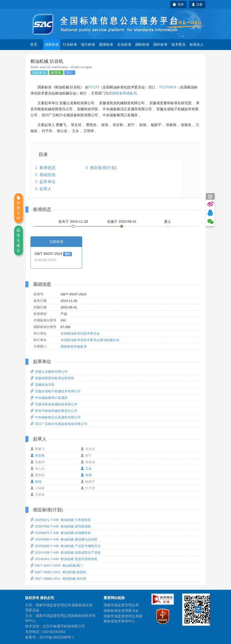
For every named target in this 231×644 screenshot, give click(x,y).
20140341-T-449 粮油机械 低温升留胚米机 (64, 559)
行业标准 (70, 44)
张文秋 (38, 455)
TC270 (94, 87)
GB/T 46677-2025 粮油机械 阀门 (57, 566)
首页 (34, 44)
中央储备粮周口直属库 (49, 398)
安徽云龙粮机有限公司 (49, 372)
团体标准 (106, 44)
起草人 (45, 189)
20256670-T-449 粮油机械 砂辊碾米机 (61, 533)
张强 (86, 475)
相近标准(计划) (103, 168)
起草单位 (48, 182)
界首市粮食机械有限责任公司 (54, 411)
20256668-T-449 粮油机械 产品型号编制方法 (66, 546)
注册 (197, 5)
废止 (168, 222)
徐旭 (36, 482)
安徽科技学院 (42, 385)
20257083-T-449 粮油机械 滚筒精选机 (61, 526)
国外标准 (160, 44)
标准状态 (48, 168)
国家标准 (52, 44)
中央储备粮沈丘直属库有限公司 (56, 417)
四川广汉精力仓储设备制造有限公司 (59, 424)
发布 (73, 222)
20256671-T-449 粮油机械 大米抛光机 (61, 520)
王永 (86, 469)
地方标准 (88, 44)
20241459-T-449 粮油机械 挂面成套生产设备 (66, 552)
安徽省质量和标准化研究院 (52, 378)
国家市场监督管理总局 (121, 605)
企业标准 (124, 44)
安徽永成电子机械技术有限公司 (56, 391)
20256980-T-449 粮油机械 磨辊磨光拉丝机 (64, 539)
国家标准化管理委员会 (121, 611)
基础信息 (48, 175)
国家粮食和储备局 (123, 93)
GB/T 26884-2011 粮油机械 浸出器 (58, 579)
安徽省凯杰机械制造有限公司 (54, 404)
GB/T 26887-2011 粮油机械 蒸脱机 (58, 572)
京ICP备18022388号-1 (57, 637)
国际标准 (142, 44)
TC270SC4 (168, 87)
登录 (178, 5)
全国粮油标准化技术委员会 (80, 333)
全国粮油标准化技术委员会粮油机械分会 (90, 340)
